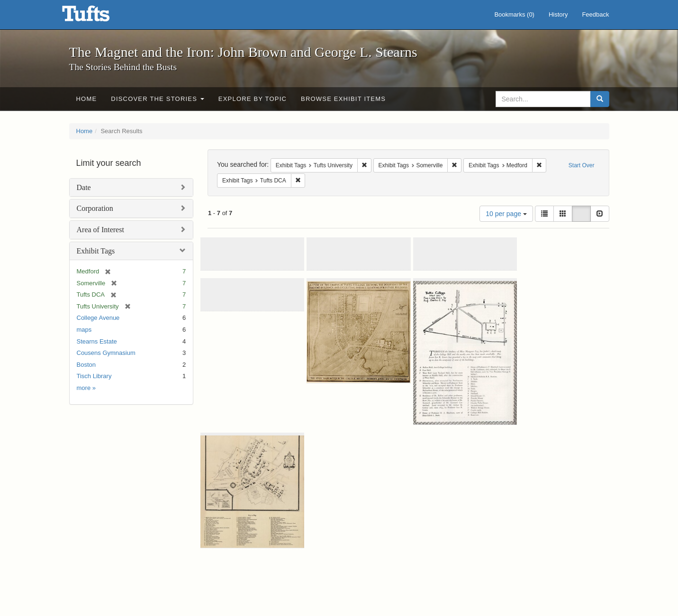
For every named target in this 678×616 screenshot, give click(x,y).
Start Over (582, 165)
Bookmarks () (514, 14)
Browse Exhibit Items (343, 99)
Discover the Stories (158, 99)
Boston (86, 365)
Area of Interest (100, 230)
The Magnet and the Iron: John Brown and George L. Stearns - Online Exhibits (98, 17)
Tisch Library (94, 376)
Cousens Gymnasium (106, 353)
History (558, 14)
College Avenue (98, 318)
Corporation (95, 208)
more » (86, 388)
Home (87, 99)
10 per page (506, 214)
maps (84, 330)
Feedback (595, 14)
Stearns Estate (97, 341)
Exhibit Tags (96, 251)
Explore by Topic (253, 99)
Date (84, 187)
